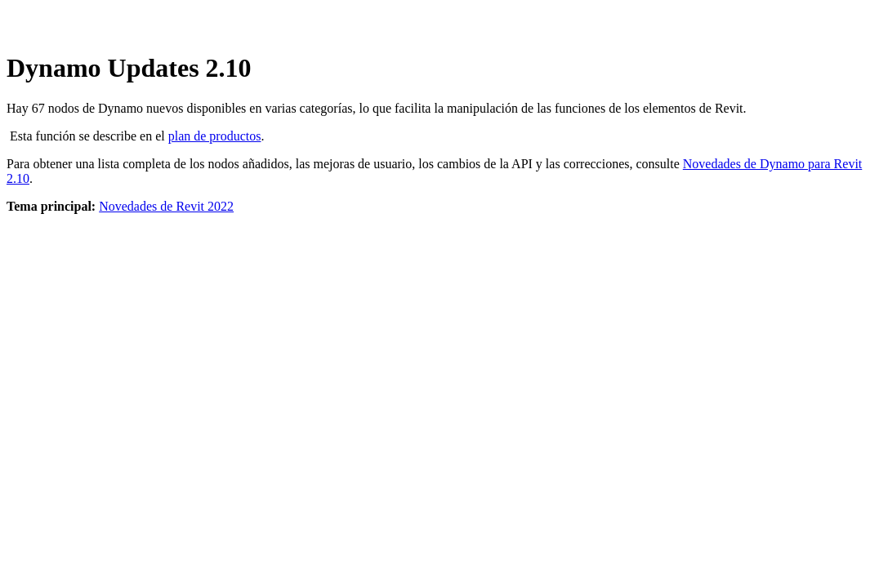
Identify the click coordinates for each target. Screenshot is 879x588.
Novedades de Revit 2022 (166, 206)
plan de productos (215, 136)
